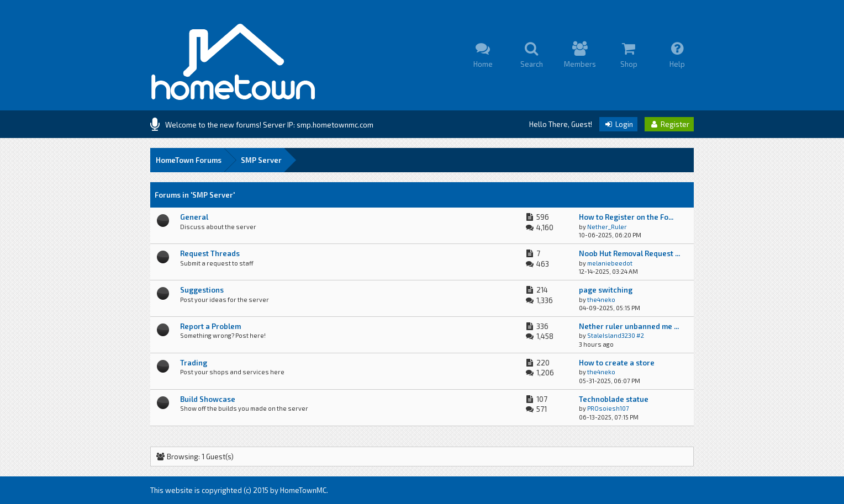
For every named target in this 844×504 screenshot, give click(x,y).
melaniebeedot (610, 263)
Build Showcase (208, 399)
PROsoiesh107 (608, 408)
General (194, 217)
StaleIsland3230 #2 (616, 335)
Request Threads (210, 253)
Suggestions (202, 290)
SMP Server (261, 160)
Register (669, 124)
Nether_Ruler (607, 227)
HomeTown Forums (189, 160)
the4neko (601, 299)
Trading (194, 363)
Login (618, 124)
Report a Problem (210, 326)
